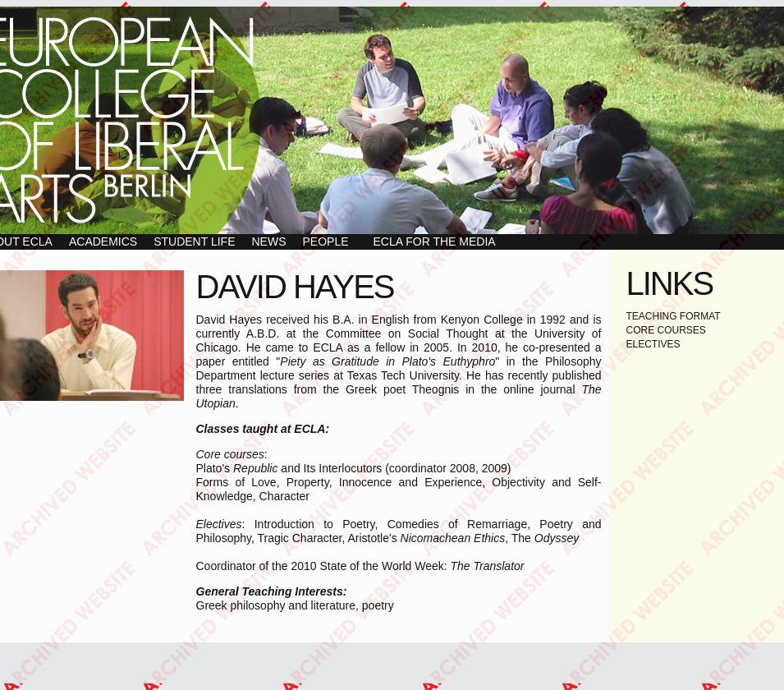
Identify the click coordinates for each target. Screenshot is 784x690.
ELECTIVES (653, 344)
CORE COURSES (666, 330)
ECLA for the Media (435, 241)
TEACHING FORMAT (674, 316)
